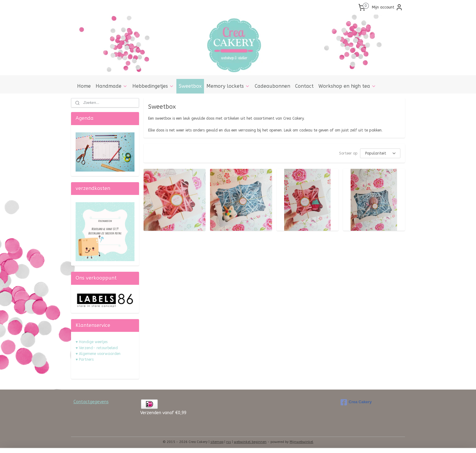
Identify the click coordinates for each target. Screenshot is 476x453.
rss (229, 442)
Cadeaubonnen (272, 86)
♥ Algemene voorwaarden (98, 354)
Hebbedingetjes (153, 86)
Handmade (112, 86)
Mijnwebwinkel (301, 442)
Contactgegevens (91, 402)
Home (84, 86)
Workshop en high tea (347, 86)
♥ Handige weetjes (92, 342)
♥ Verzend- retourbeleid (97, 348)
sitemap (217, 442)
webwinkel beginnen (250, 442)
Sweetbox (190, 86)
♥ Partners (85, 359)
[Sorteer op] (380, 153)
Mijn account (387, 7)
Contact (304, 86)
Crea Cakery (356, 402)
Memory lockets (228, 86)
